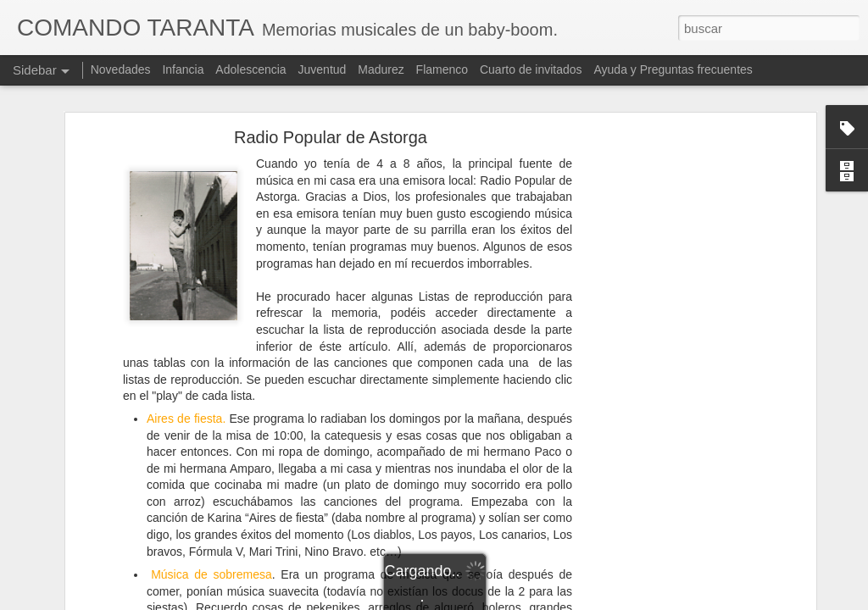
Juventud (323, 69)
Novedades (121, 69)
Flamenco (442, 69)
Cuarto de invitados (531, 69)
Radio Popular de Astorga (331, 137)
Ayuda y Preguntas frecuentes (673, 69)
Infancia (183, 69)
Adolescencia (250, 69)
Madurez (381, 69)
